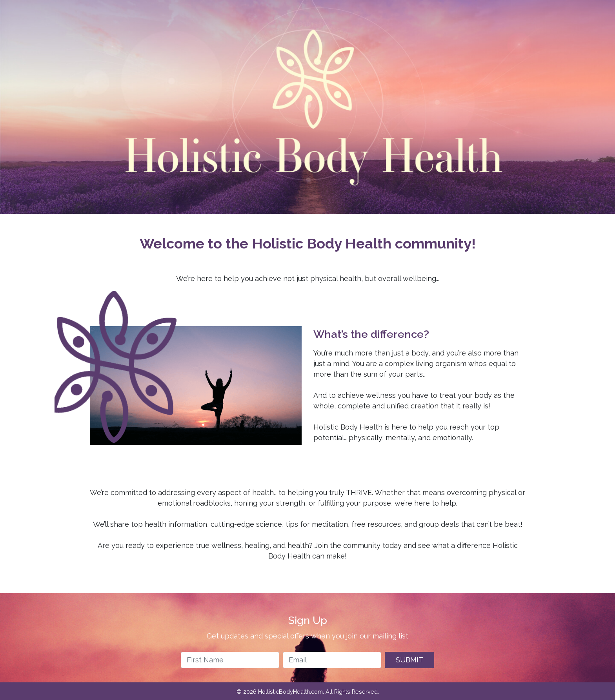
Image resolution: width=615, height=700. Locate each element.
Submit (409, 660)
